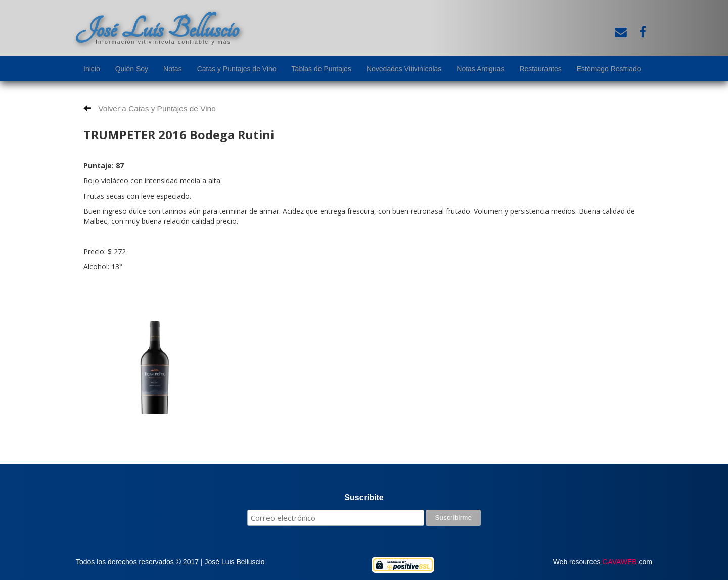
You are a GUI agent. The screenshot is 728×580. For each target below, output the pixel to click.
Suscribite (364, 497)
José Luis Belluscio (157, 29)
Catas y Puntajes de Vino (237, 69)
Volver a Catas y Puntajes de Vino (150, 108)
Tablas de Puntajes (322, 69)
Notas (173, 69)
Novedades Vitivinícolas (404, 69)
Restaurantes (540, 69)
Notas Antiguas (480, 69)
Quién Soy (132, 69)
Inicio (92, 69)
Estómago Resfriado (609, 69)
